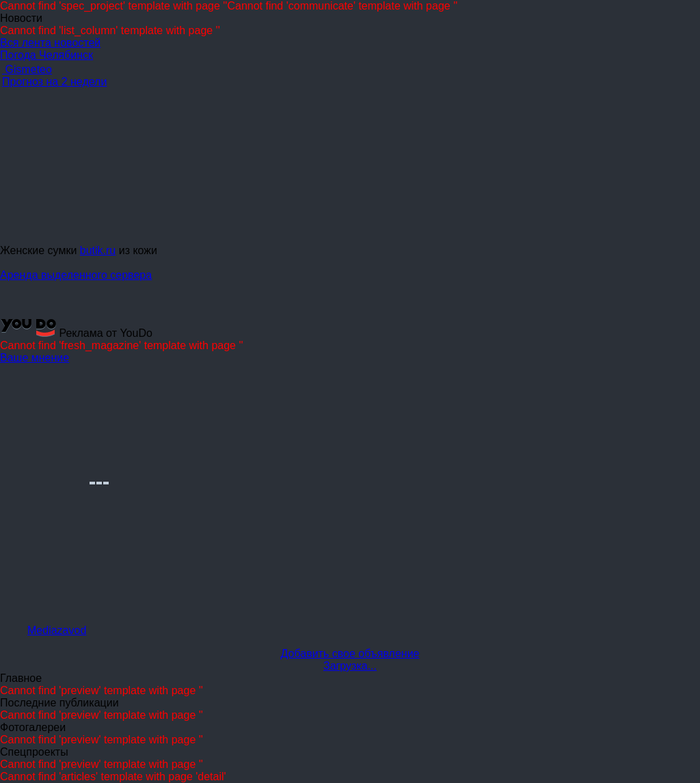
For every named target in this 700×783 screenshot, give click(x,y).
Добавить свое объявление (350, 654)
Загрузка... (350, 666)
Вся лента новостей (50, 43)
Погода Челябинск (46, 55)
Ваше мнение (35, 358)
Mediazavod (57, 630)
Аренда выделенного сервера (76, 275)
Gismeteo (27, 69)
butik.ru (98, 250)
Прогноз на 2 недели (54, 82)
